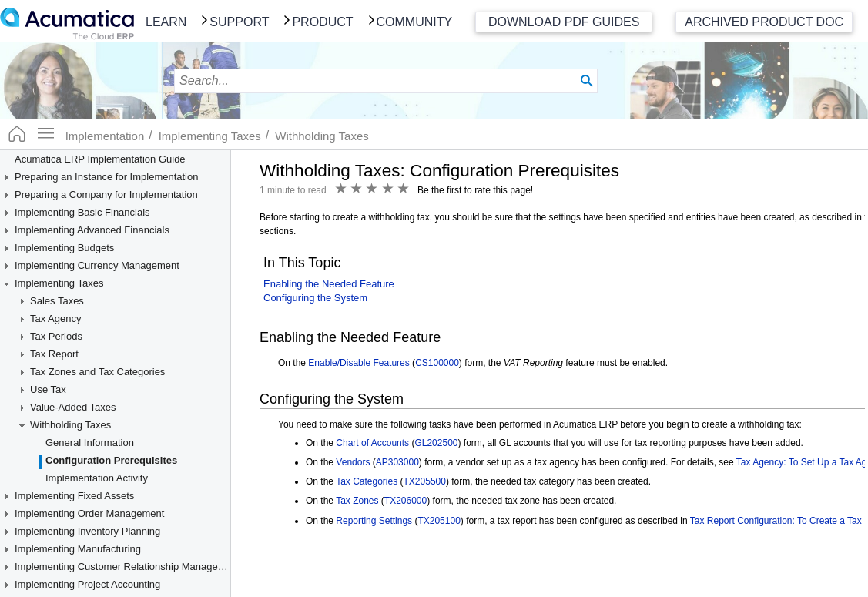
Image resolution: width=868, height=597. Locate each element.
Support (239, 22)
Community (415, 22)
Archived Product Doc (764, 22)
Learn (166, 22)
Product (322, 22)
